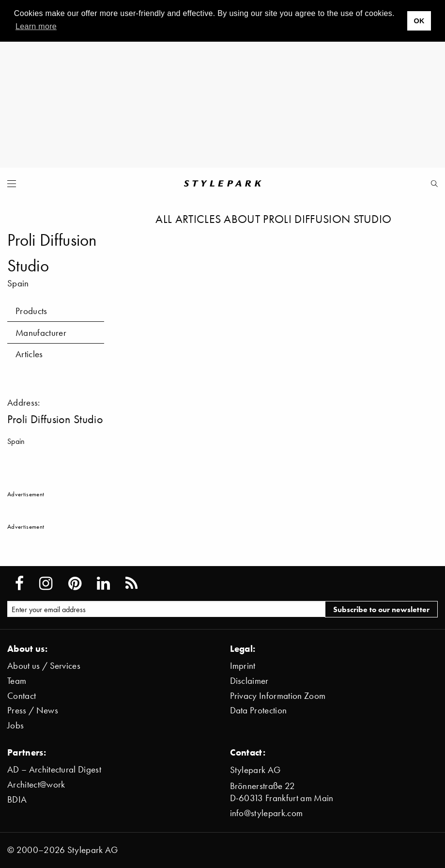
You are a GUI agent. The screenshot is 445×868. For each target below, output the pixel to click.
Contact (22, 696)
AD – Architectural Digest (54, 769)
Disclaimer (249, 681)
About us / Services (44, 666)
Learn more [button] (36, 26)
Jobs (15, 725)
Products (31, 311)
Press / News (33, 710)
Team (17, 681)
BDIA (17, 799)
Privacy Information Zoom (278, 696)
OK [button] (419, 21)
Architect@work (36, 784)
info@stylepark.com (267, 813)
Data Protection (259, 710)
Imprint (243, 666)
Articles (29, 354)
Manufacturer (41, 333)
